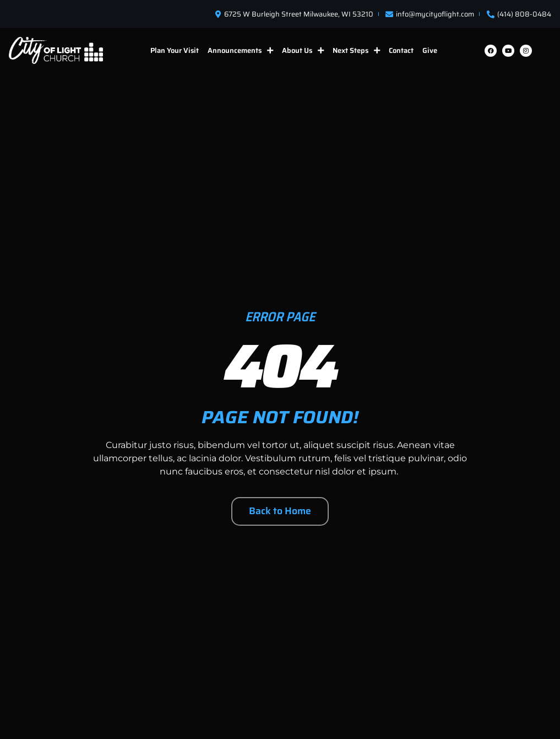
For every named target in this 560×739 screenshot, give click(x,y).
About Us (303, 50)
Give (430, 50)
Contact (401, 50)
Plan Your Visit (175, 50)
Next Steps (356, 50)
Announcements (240, 50)
